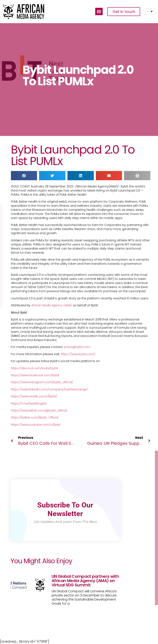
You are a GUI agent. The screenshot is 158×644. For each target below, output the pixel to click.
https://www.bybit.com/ (78, 354)
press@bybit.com (77, 347)
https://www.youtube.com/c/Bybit (36, 425)
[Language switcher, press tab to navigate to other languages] (150, 11)
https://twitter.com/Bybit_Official (35, 417)
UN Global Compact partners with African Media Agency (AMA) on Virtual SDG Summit (85, 581)
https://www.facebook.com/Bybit (35, 375)
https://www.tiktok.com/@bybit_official (39, 410)
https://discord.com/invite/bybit (34, 368)
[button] (99, 11)
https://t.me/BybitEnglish (29, 403)
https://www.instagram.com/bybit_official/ (42, 382)
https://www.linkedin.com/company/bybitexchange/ (49, 389)
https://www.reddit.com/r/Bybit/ (34, 396)
